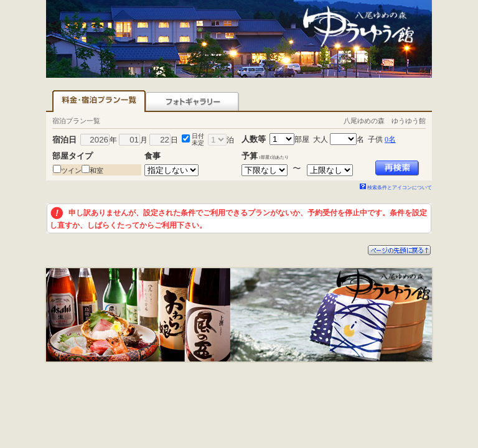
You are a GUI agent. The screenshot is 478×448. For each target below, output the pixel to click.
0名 (390, 139)
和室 (96, 170)
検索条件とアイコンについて (396, 188)
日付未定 (198, 139)
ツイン (71, 170)
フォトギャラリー (192, 101)
